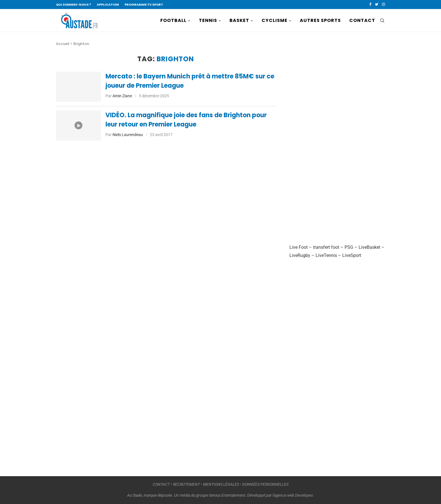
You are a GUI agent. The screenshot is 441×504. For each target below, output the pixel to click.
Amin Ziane (122, 96)
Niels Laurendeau (128, 135)
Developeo (304, 495)
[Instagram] (383, 4)
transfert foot (326, 247)
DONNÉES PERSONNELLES (265, 484)
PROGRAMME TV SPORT (144, 4)
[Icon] (78, 125)
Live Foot (299, 247)
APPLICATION (108, 4)
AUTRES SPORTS (320, 20)
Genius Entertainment (227, 495)
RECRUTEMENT (186, 484)
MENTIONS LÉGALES (221, 484)
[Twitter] (377, 4)
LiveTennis (326, 255)
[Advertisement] (332, 139)
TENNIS (208, 20)
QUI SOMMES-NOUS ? (74, 4)
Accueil (63, 44)
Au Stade (135, 495)
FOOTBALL (173, 20)
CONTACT (362, 20)
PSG (349, 247)
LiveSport (352, 255)
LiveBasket (369, 247)
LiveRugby (300, 255)
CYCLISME (274, 20)
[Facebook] (370, 4)
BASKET (239, 20)
